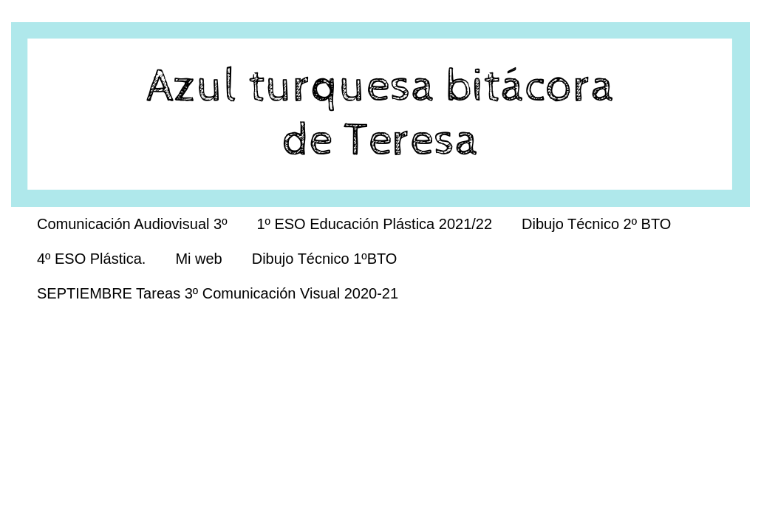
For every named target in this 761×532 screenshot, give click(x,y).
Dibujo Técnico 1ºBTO (325, 259)
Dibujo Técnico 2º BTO (596, 224)
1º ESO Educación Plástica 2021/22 (374, 224)
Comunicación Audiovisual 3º (132, 224)
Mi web (198, 259)
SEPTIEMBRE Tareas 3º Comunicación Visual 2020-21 (218, 293)
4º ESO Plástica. (91, 259)
